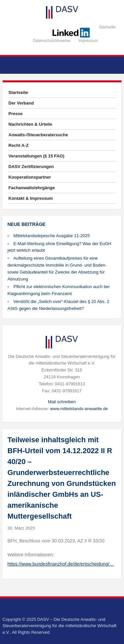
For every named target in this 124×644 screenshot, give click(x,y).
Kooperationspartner (30, 177)
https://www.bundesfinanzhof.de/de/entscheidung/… (61, 564)
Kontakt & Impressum (31, 198)
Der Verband (21, 103)
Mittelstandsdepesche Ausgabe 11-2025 (52, 236)
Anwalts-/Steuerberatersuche (38, 135)
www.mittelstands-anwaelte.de (79, 409)
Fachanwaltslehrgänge (32, 188)
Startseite (107, 27)
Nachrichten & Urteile (30, 124)
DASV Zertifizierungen (31, 167)
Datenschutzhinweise (51, 41)
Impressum (88, 41)
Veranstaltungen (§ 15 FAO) (37, 156)
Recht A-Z (19, 145)
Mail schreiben (62, 402)
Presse (16, 114)
